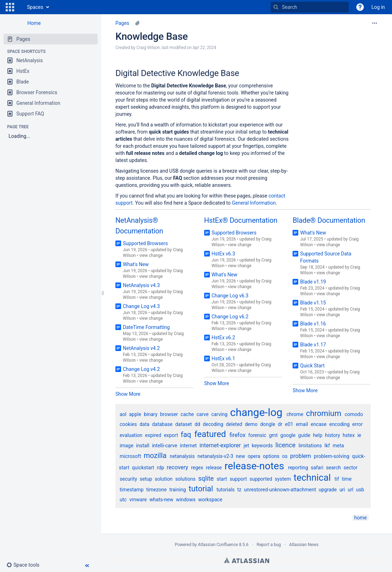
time (347, 479)
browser (169, 414)
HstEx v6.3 (223, 254)
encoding (339, 424)
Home (34, 23)
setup (146, 479)
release (214, 468)
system (283, 479)
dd (197, 424)
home (361, 518)
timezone (157, 490)
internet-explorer (220, 445)
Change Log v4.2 (141, 369)
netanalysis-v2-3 (215, 456)
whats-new (161, 500)
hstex (349, 435)
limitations (310, 446)
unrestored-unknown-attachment (280, 490)
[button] (10, 7)
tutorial (201, 489)
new (240, 456)
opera (254, 456)
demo (251, 424)
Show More (128, 394)
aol (123, 414)
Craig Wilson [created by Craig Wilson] (148, 48)
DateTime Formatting (146, 327)
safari (317, 468)
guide (304, 435)
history (332, 435)
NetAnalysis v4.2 (141, 348)
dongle (268, 424)
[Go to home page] (20, 7)
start (222, 479)
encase (319, 424)
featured (210, 434)
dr (280, 424)
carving (219, 414)
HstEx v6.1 (223, 358)
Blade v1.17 (313, 345)
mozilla (155, 455)
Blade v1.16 (313, 324)
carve (203, 414)
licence (286, 445)
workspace (210, 500)
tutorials (226, 490)
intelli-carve (165, 446)
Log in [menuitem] (378, 7)
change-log (256, 412)
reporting (298, 468)
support (238, 479)
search (333, 468)
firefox (237, 435)
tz (239, 490)
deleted (234, 424)
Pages (122, 23)
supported (261, 479)
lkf (327, 446)
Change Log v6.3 (230, 296)
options (271, 456)
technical (312, 477)
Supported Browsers (145, 243)
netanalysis (182, 456)
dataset (183, 424)
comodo (354, 414)
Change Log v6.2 (230, 317)
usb (360, 490)
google (288, 435)
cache (187, 414)
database (162, 424)
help (317, 435)
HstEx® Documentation (241, 220)
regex (197, 468)
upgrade (328, 490)
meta (338, 446)
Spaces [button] (35, 7)
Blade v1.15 (313, 303)
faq (186, 435)
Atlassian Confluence (218, 545)
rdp (160, 468)
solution (164, 479)
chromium (324, 413)
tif (337, 479)
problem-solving (332, 456)
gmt (273, 435)
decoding (213, 424)
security (128, 479)
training (178, 490)
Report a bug (269, 545)
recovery (178, 467)
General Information (254, 203)
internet (189, 446)
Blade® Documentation (329, 220)
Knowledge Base (152, 36)
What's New (136, 264)
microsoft (130, 456)
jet (246, 446)
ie (359, 435)
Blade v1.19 (313, 282)
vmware (138, 500)
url (350, 490)
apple (135, 414)
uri (342, 490)
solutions (185, 479)
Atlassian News (304, 545)
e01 (289, 424)
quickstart (143, 468)
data (145, 424)
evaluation (131, 435)
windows (186, 500)
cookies (128, 424)
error (358, 424)
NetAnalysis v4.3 (141, 285)
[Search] (276, 7)
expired (153, 435)
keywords (262, 446)
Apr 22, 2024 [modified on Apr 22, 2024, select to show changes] (205, 48)
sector (351, 468)
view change (151, 255)
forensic (257, 435)
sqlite (206, 478)
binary (151, 414)
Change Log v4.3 (141, 306)
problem (301, 456)
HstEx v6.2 (223, 338)
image (127, 446)
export (171, 435)
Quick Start (312, 366)
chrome (295, 414)
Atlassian (247, 560)
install (143, 446)
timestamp (132, 490)
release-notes (254, 466)
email (302, 424)
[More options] (375, 23)
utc (123, 500)
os (285, 456)
